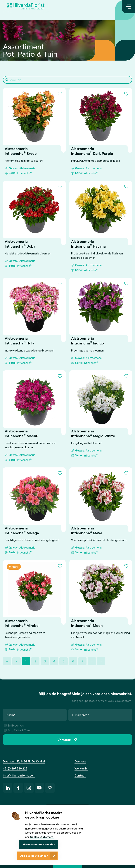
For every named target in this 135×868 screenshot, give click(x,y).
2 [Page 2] (35, 661)
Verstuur (64, 740)
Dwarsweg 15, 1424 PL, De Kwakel (24, 761)
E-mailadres (81, 715)
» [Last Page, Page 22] (101, 661)
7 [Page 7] (82, 661)
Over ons (80, 761)
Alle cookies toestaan (34, 856)
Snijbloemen (14, 725)
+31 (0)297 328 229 (15, 768)
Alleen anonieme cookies (39, 844)
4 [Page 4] (54, 661)
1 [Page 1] (26, 661)
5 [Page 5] (64, 661)
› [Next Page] (92, 661)
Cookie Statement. (42, 837)
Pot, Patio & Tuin (17, 730)
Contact (80, 775)
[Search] (67, 80)
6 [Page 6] (73, 661)
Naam (11, 715)
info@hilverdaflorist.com (19, 775)
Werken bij (81, 768)
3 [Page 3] (45, 661)
